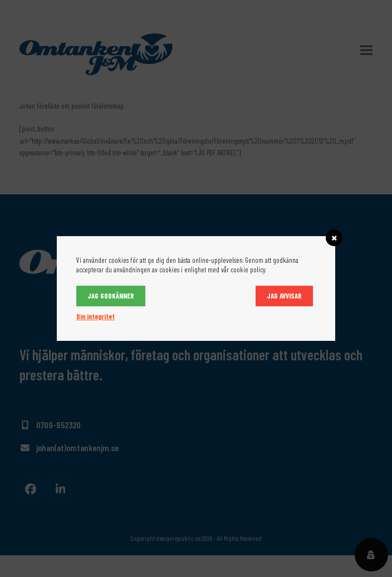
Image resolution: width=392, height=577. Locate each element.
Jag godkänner (111, 296)
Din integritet (95, 316)
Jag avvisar (284, 296)
